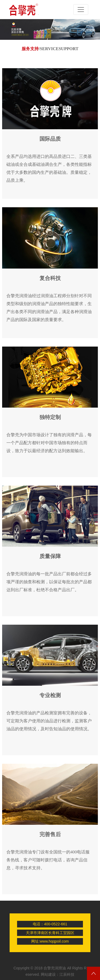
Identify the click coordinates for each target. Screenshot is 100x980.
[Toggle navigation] (81, 10)
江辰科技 (67, 974)
